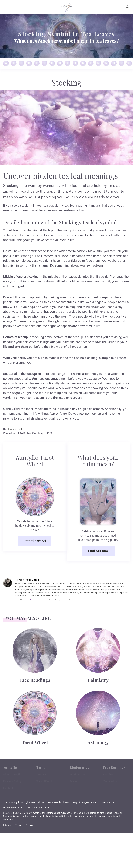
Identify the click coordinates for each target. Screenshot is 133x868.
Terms (18, 825)
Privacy (29, 825)
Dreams (75, 781)
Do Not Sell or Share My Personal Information (26, 808)
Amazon (33, 600)
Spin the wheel (35, 541)
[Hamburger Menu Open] (5, 7)
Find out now (98, 551)
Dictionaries (78, 774)
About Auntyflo (12, 774)
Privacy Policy (12, 781)
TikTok (50, 600)
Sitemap (7, 825)
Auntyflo (16, 803)
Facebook (69, 600)
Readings (109, 774)
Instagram (59, 600)
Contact (8, 788)
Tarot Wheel (44, 781)
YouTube (42, 600)
